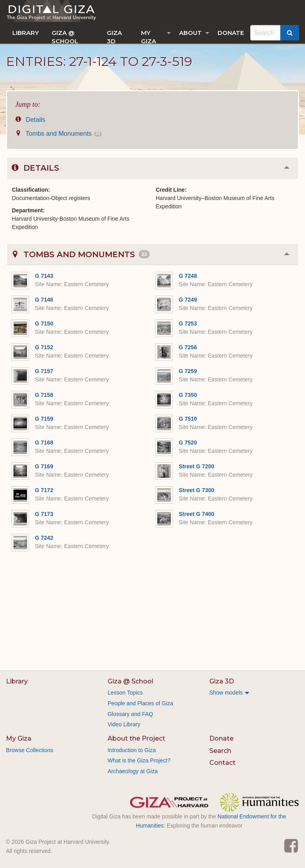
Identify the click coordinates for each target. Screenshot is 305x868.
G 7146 (44, 300)
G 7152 (44, 347)
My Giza (149, 36)
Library (26, 33)
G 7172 (44, 490)
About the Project (136, 738)
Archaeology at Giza (133, 771)
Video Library (124, 724)
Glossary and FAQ (130, 714)
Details (30, 120)
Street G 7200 (197, 466)
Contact (222, 763)
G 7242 (44, 538)
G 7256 (188, 347)
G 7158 (44, 395)
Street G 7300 (197, 490)
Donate (231, 33)
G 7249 (188, 300)
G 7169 (44, 466)
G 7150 (44, 323)
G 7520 (188, 443)
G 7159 (44, 419)
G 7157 (44, 371)
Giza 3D (114, 36)
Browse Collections (30, 750)
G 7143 (44, 276)
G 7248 (188, 276)
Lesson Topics (125, 693)
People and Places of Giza (140, 703)
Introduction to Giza (132, 750)
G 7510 (188, 419)
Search (220, 751)
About (190, 33)
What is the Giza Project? (139, 760)
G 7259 (188, 371)
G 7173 (44, 514)
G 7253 (188, 323)
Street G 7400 (197, 514)
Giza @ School (65, 36)
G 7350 (188, 395)
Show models (226, 693)
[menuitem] (26, 33)
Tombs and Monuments (58, 134)
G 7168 (44, 443)
